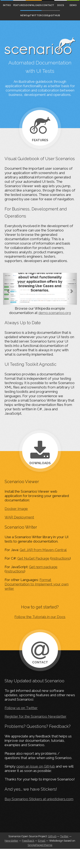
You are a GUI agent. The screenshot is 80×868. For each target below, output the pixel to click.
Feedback (28, 841)
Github (52, 836)
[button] (9, 289)
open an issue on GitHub (36, 766)
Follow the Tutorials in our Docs (40, 617)
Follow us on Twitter (21, 708)
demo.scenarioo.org (55, 313)
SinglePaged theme (40, 845)
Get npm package (43, 567)
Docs (61, 5)
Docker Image (16, 509)
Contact (48, 5)
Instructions (60, 558)
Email (42, 841)
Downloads (34, 5)
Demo (73, 5)
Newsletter (11, 841)
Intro (7, 5)
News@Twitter (31, 15)
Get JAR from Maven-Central (43, 550)
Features (19, 5)
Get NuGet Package (33, 558)
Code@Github (51, 15)
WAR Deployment (19, 517)
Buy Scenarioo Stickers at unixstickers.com (39, 799)
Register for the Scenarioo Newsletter (36, 716)
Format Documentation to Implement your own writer (37, 584)
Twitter (64, 836)
